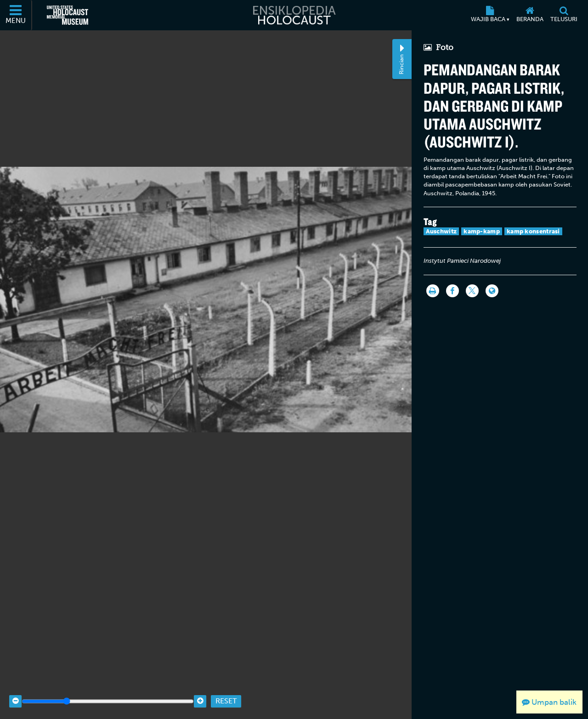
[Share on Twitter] (472, 291)
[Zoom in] (200, 695)
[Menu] (16, 15)
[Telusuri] (564, 15)
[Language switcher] (492, 291)
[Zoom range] (108, 695)
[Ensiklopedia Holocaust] (294, 15)
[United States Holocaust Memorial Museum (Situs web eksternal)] (68, 15)
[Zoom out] (15, 695)
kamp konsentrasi (533, 231)
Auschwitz (441, 231)
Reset (226, 695)
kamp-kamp (482, 231)
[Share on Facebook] (452, 291)
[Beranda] (530, 15)
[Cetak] (433, 291)
